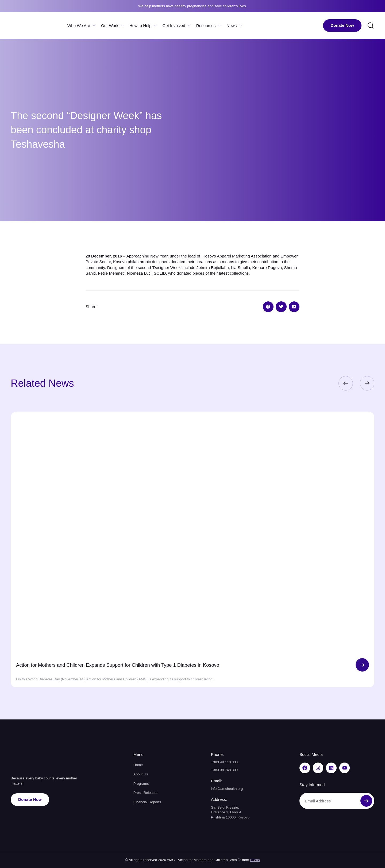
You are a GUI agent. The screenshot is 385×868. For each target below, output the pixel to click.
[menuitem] (306, 26)
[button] (268, 307)
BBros (255, 860)
